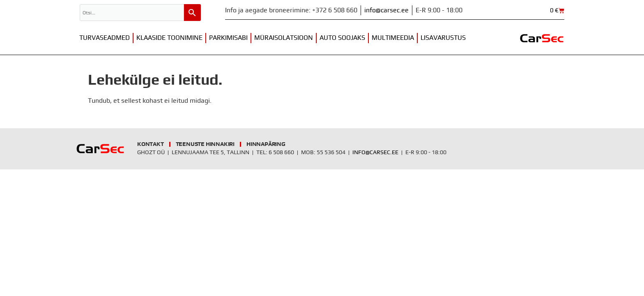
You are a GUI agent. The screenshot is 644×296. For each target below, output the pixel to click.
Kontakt (151, 144)
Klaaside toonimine (169, 38)
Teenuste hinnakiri (205, 144)
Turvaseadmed (105, 38)
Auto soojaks (342, 38)
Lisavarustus (443, 38)
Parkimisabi (228, 38)
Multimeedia (393, 38)
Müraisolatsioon (284, 38)
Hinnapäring (266, 144)
